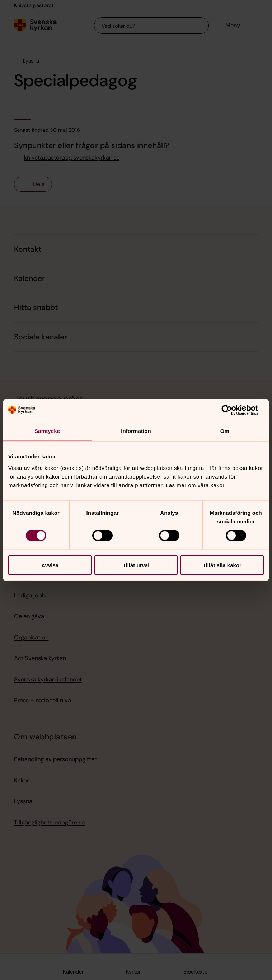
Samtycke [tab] (47, 431)
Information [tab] (136, 431)
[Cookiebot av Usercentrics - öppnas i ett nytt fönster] (232, 410)
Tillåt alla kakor (222, 565)
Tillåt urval (136, 565)
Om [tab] (225, 431)
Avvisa (50, 565)
